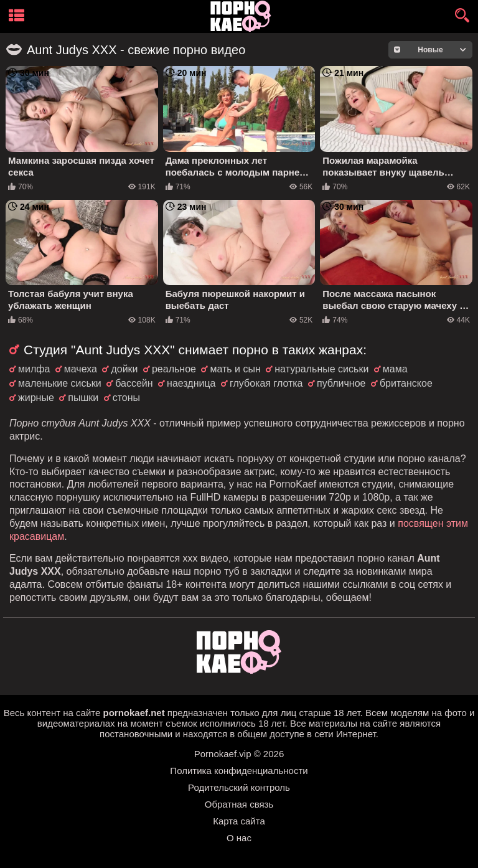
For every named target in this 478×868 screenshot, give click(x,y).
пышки (83, 398)
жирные (36, 398)
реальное (174, 369)
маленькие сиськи (60, 383)
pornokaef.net (134, 713)
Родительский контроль (239, 787)
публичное (341, 383)
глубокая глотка (266, 383)
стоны (126, 398)
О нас (239, 838)
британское (406, 383)
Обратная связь (239, 804)
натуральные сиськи (321, 369)
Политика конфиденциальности (239, 771)
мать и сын (235, 369)
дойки (124, 369)
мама (395, 369)
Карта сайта (239, 821)
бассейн (134, 383)
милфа (34, 369)
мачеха (81, 369)
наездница (191, 383)
